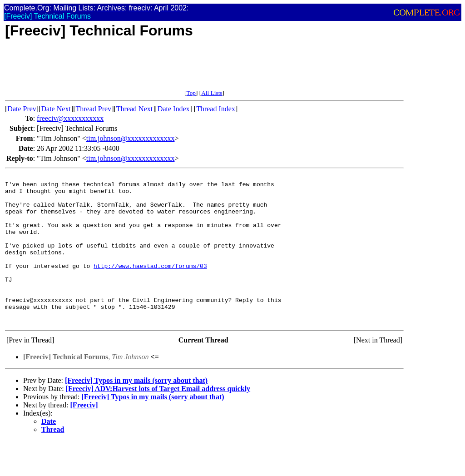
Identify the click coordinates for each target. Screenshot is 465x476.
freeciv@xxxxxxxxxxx (70, 118)
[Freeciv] (84, 435)
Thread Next (134, 109)
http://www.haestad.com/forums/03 (150, 285)
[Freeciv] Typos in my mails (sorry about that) (136, 410)
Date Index (174, 109)
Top (191, 93)
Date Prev (22, 109)
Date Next (56, 109)
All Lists (212, 93)
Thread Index (216, 109)
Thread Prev (93, 109)
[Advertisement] (170, 69)
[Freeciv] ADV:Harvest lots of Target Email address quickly (158, 419)
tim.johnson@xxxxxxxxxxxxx (131, 138)
